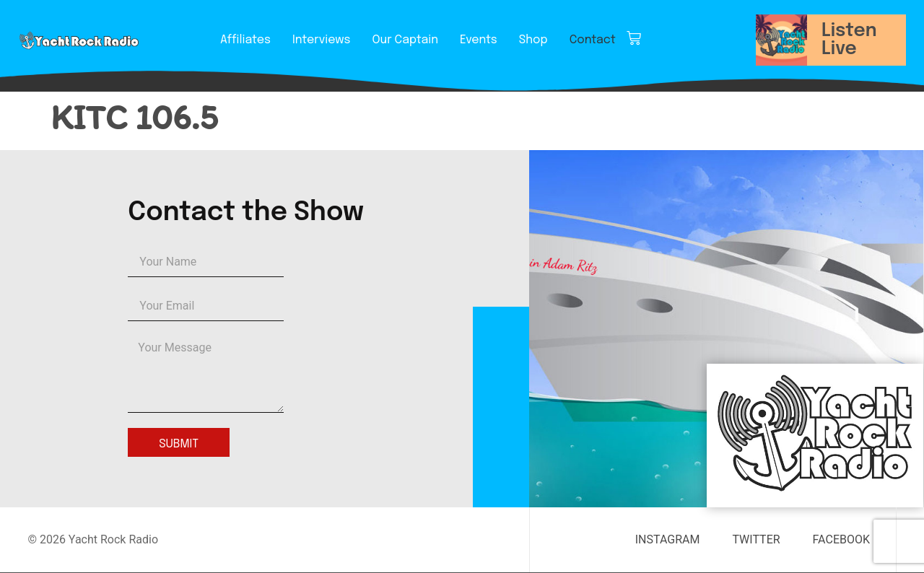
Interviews (321, 40)
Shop (533, 40)
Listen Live (849, 40)
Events (479, 40)
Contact (593, 40)
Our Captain (405, 40)
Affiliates (245, 40)
